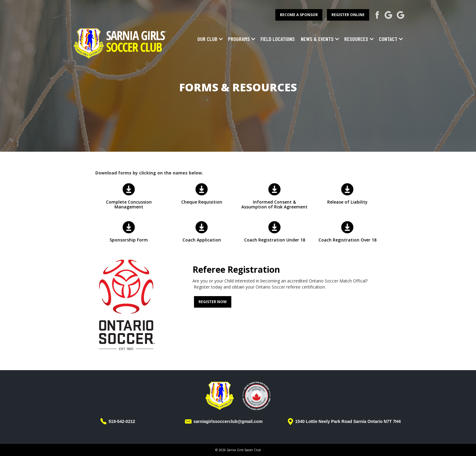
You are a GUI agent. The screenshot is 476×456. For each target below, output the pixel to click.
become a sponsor (299, 15)
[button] (209, 39)
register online (348, 15)
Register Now (213, 302)
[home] (120, 43)
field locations (278, 39)
